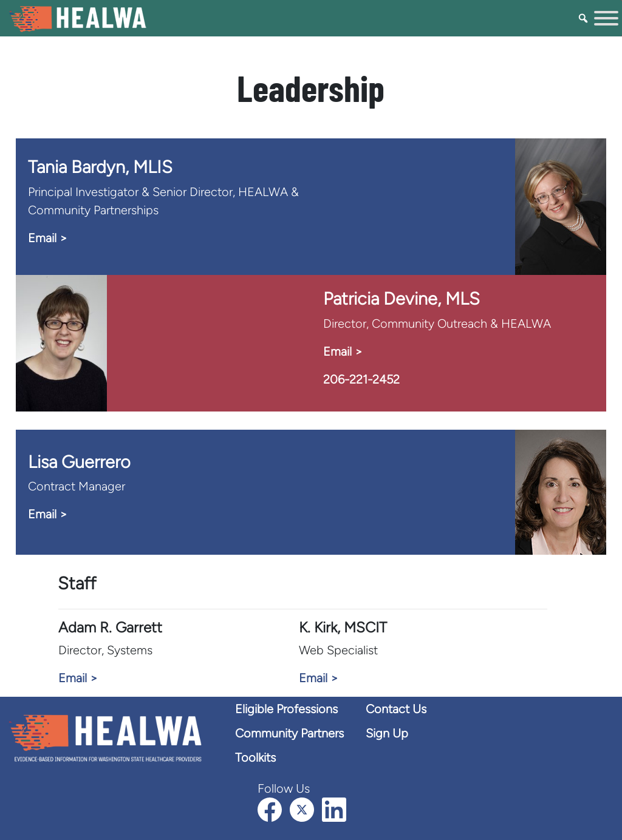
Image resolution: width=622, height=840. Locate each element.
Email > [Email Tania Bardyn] (47, 238)
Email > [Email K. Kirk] (318, 678)
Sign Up (387, 733)
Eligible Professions (286, 709)
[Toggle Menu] (606, 18)
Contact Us (396, 709)
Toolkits (255, 757)
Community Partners (289, 733)
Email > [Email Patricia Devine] (343, 351)
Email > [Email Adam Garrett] (78, 678)
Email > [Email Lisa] (47, 514)
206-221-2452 (361, 379)
